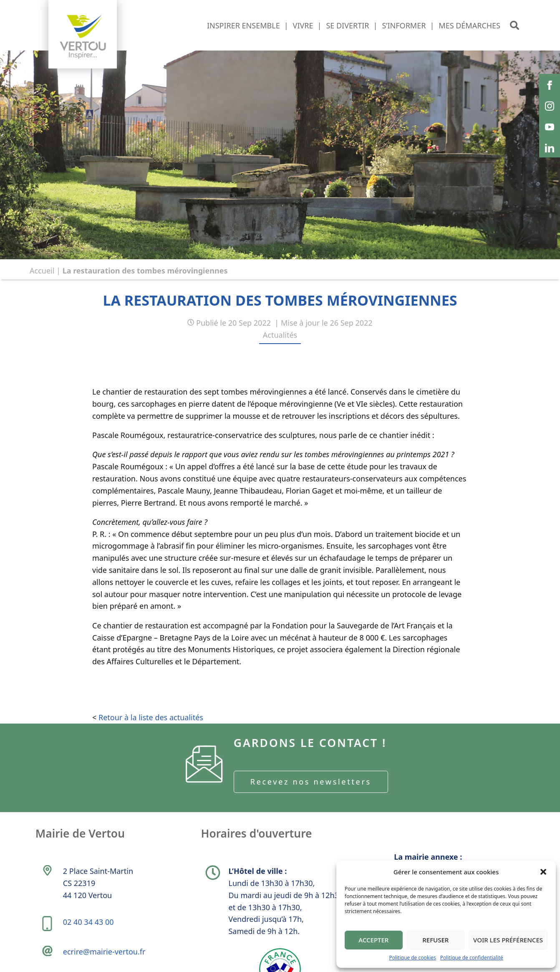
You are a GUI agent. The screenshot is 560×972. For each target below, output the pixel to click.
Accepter (373, 940)
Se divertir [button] (347, 25)
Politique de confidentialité (472, 958)
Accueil (42, 271)
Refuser (435, 940)
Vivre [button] (303, 25)
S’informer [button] (404, 25)
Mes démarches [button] (469, 25)
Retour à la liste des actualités (151, 728)
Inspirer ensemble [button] (243, 25)
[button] (543, 872)
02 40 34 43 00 (91, 948)
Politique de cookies (412, 958)
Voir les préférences (508, 940)
